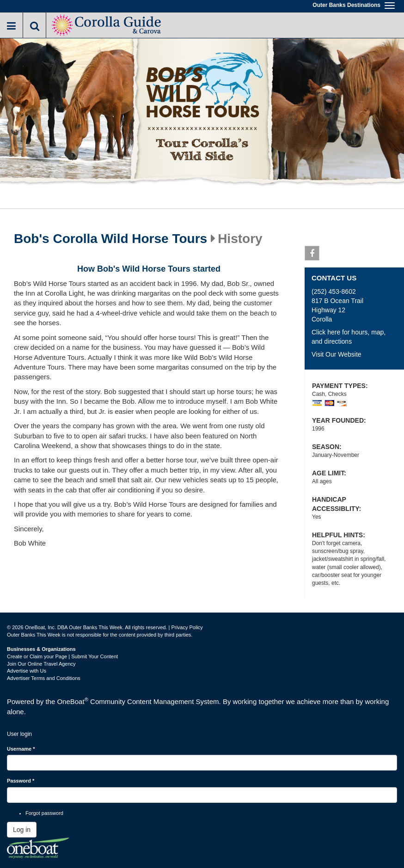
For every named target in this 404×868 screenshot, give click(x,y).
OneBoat (73, 701)
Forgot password (44, 813)
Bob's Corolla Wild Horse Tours (110, 239)
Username (21, 749)
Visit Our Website (337, 354)
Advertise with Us (27, 671)
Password (21, 781)
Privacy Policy (187, 627)
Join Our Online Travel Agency (41, 664)
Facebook (312, 255)
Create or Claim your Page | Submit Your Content (62, 656)
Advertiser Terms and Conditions (44, 678)
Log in (22, 830)
